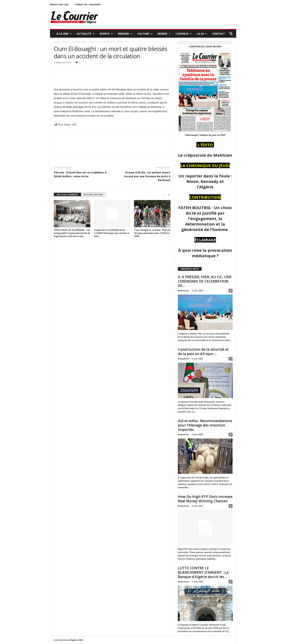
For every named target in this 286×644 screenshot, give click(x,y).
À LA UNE (64, 34)
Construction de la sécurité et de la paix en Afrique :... (203, 352)
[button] (231, 34)
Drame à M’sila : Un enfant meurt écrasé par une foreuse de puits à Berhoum (147, 176)
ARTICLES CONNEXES (67, 194)
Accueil (57, 42)
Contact (219, 34)
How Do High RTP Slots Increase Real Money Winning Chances (205, 499)
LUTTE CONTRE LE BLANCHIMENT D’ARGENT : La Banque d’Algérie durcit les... (203, 572)
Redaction (183, 290)
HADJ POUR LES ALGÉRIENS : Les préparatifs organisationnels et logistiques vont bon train (72, 233)
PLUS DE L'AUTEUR (93, 194)
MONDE (164, 34)
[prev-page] (164, 195)
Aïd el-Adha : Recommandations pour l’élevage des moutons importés (205, 425)
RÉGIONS (125, 34)
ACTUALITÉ (86, 34)
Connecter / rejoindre (88, 4)
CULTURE (145, 34)
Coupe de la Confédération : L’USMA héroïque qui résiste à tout (111, 233)
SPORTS (106, 34)
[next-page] (169, 195)
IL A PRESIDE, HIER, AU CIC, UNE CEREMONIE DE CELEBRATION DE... (205, 281)
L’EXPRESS (184, 34)
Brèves (66, 42)
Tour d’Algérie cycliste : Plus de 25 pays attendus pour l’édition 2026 (152, 233)
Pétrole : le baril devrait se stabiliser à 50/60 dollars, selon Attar (80, 174)
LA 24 (202, 34)
